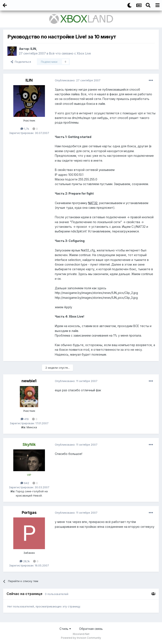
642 (25, 483)
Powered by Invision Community (81, 638)
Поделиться (21, 62)
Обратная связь (91, 629)
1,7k (25, 129)
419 (25, 419)
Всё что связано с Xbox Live (70, 53)
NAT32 (93, 203)
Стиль (65, 629)
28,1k (25, 561)
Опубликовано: (78, 80)
